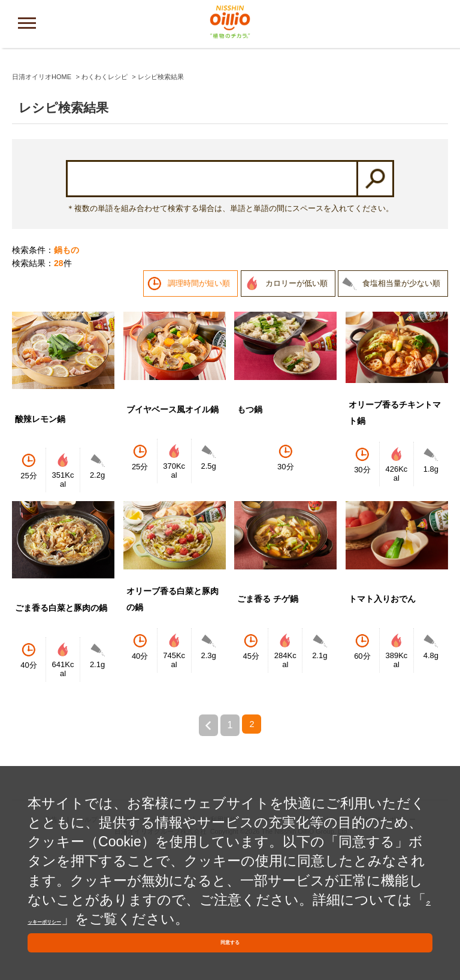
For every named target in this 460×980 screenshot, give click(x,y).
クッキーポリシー (98, 901)
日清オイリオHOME (42, 203)
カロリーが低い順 (296, 409)
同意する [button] (230, 938)
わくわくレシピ (105, 203)
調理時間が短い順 (199, 409)
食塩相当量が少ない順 (401, 409)
